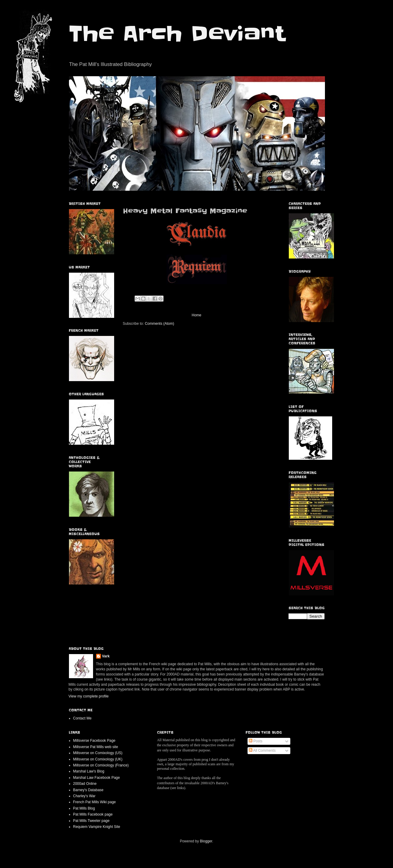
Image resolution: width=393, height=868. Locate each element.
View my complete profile (89, 696)
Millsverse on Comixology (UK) (98, 759)
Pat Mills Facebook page (93, 814)
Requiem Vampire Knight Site (97, 827)
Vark (106, 656)
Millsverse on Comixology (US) (98, 753)
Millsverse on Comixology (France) (101, 765)
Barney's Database (88, 790)
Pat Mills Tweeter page (91, 821)
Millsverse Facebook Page (94, 741)
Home (196, 315)
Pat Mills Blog (84, 808)
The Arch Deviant (177, 34)
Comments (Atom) (159, 324)
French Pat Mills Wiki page (95, 802)
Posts (256, 741)
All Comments (262, 750)
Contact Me (82, 718)
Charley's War (84, 796)
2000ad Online (85, 784)
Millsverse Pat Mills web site (96, 747)
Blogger (206, 841)
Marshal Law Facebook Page (97, 778)
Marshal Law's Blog (89, 771)
